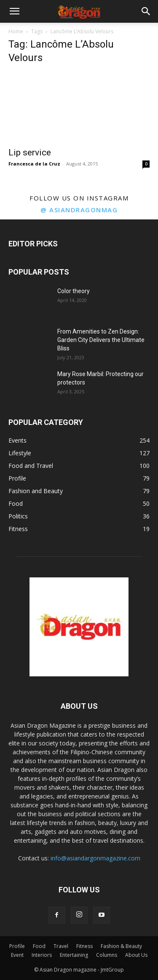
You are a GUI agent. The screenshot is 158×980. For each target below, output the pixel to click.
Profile (17, 946)
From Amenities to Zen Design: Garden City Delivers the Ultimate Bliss (101, 340)
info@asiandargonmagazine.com (95, 858)
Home (16, 31)
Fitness (84, 946)
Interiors (42, 955)
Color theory (74, 291)
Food (39, 946)
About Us (136, 955)
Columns (107, 955)
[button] (14, 11)
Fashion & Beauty (121, 946)
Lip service (30, 152)
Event (17, 955)
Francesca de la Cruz (34, 164)
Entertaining (74, 955)
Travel (61, 946)
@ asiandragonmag (79, 210)
